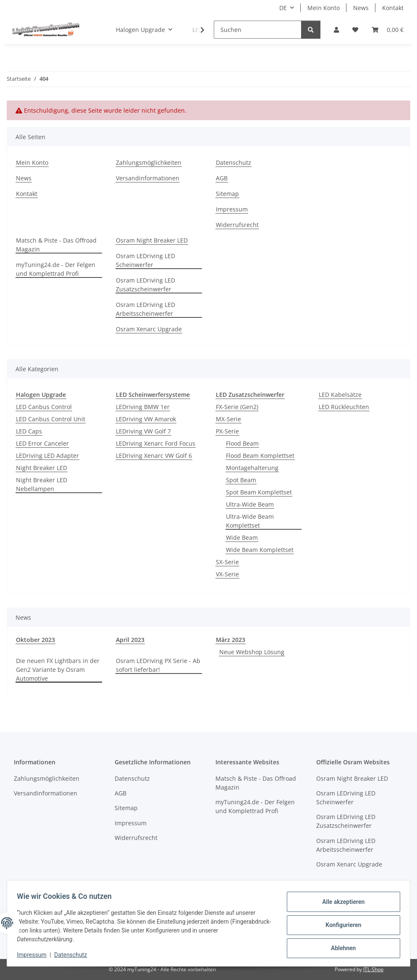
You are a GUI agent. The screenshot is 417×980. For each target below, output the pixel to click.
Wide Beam (242, 538)
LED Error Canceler (42, 443)
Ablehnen (340, 947)
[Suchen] (258, 30)
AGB (222, 178)
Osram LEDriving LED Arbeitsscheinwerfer (146, 309)
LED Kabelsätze (340, 395)
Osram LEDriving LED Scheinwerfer (146, 260)
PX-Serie (227, 431)
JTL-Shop (373, 969)
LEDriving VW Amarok (146, 419)
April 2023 (130, 640)
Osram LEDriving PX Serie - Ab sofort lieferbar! (158, 665)
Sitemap (227, 194)
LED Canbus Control (44, 407)
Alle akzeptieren (340, 903)
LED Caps (29, 431)
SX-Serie (227, 562)
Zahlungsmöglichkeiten (149, 162)
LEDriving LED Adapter (47, 456)
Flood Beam (242, 443)
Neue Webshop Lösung (252, 652)
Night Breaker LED (42, 468)
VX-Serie (227, 574)
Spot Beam (241, 480)
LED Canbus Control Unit (51, 419)
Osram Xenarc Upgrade (149, 329)
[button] (336, 30)
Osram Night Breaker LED (152, 240)
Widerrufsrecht (237, 225)
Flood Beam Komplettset (260, 456)
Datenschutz (74, 955)
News (361, 8)
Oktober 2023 (35, 640)
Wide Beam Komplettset (260, 550)
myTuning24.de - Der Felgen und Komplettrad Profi (56, 269)
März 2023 (231, 640)
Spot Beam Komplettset (259, 492)
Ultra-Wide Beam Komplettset (250, 521)
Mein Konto (324, 8)
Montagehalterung (252, 468)
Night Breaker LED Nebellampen (42, 484)
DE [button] (283, 8)
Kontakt (393, 8)
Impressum (35, 955)
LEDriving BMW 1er (143, 407)
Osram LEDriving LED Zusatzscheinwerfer (146, 285)
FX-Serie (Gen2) (237, 407)
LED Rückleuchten (344, 407)
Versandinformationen (148, 178)
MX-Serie (228, 419)
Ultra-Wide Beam (250, 504)
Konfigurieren (340, 925)
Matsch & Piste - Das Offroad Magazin (56, 245)
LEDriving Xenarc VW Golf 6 (154, 456)
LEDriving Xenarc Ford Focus (156, 443)
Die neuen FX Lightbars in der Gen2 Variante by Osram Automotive (58, 670)
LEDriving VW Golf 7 (143, 431)
